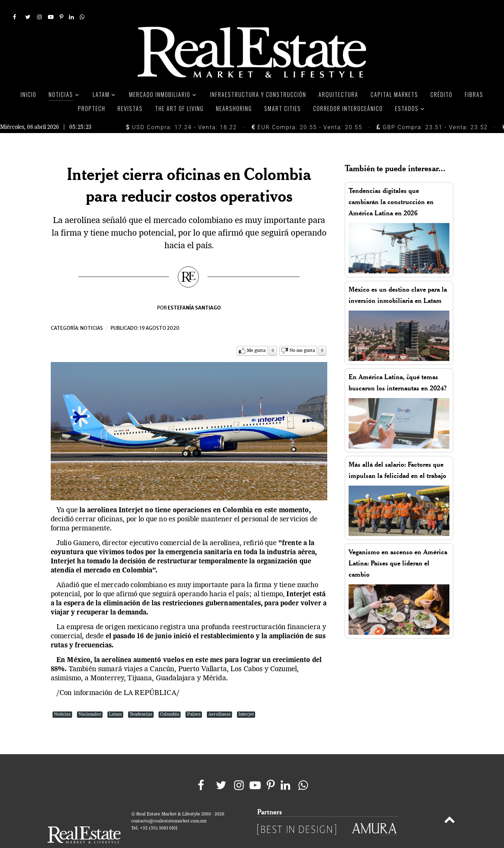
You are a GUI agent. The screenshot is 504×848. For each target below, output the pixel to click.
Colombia (170, 699)
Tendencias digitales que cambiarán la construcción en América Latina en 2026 (391, 186)
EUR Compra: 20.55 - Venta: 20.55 (307, 112)
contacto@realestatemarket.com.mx (169, 805)
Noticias (92, 312)
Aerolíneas (219, 699)
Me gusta (256, 335)
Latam (115, 699)
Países (194, 699)
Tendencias (141, 699)
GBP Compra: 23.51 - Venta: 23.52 (432, 112)
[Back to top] (450, 805)
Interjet (246, 699)
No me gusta (302, 335)
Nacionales (90, 699)
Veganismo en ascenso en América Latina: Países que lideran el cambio (398, 547)
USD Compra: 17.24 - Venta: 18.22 (181, 112)
